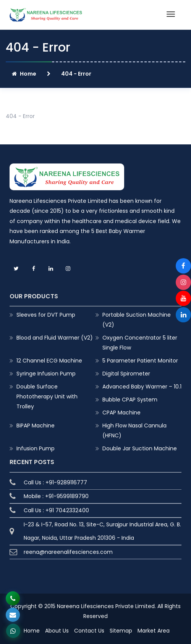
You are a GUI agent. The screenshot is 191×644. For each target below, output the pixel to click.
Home (24, 74)
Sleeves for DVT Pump (46, 315)
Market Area (154, 631)
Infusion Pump (36, 448)
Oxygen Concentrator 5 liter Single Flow (140, 343)
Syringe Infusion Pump (46, 374)
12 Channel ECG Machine (49, 361)
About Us (57, 631)
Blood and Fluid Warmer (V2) (55, 338)
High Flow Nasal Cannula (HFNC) (134, 430)
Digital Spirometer (126, 374)
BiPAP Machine (36, 426)
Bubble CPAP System (130, 400)
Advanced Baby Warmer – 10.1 (142, 387)
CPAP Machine (121, 413)
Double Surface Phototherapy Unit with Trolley (47, 396)
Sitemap (121, 631)
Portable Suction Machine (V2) (137, 320)
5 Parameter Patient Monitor (140, 361)
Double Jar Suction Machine (140, 448)
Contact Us (89, 631)
